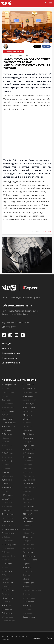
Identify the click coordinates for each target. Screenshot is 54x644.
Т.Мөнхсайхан (8, 514)
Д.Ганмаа (6, 468)
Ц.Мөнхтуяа (28, 518)
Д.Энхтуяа (27, 609)
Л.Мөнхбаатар (29, 507)
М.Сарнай (6, 560)
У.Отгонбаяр (7, 541)
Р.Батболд (27, 415)
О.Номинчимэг (8, 533)
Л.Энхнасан (7, 609)
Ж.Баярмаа (7, 438)
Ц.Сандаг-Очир (8, 556)
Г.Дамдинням (28, 476)
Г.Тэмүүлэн (27, 571)
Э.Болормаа (7, 446)
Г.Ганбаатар (28, 461)
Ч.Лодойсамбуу (29, 499)
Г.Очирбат (27, 541)
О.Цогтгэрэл (7, 594)
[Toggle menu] (50, 3)
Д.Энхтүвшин (8, 613)
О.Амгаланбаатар (30, 392)
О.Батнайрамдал (9, 423)
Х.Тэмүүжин (7, 571)
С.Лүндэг (26, 503)
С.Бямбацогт (7, 453)
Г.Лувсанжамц (8, 503)
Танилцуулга (7, 344)
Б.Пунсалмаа (28, 545)
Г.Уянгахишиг (8, 583)
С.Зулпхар (27, 495)
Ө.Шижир (6, 602)
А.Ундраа (6, 575)
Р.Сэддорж (7, 564)
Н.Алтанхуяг (7, 388)
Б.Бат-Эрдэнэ (8, 411)
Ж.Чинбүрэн (7, 598)
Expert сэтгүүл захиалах (11, 363)
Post (37, 46)
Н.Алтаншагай (29, 388)
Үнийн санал (6, 348)
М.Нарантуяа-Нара (10, 529)
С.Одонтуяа (28, 537)
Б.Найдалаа (28, 522)
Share (46, 46)
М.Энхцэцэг (27, 613)
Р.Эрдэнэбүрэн (9, 621)
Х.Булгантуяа (28, 446)
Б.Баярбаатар (28, 434)
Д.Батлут (26, 419)
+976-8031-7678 (25, 322)
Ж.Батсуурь (27, 423)
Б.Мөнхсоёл (28, 514)
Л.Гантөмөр (28, 468)
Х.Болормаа (28, 442)
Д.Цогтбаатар (8, 590)
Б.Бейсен (6, 442)
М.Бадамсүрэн (29, 404)
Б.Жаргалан (7, 487)
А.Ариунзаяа (28, 396)
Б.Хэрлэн (26, 587)
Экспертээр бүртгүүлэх (11, 353)
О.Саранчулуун (29, 556)
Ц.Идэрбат (7, 499)
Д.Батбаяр (6, 415)
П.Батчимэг (27, 430)
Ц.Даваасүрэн (8, 476)
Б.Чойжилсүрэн (29, 598)
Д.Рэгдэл (6, 552)
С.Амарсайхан (8, 392)
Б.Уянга (26, 579)
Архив (49, 638)
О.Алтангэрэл (28, 385)
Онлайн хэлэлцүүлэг (9, 358)
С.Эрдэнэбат (7, 617)
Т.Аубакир (6, 400)
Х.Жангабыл (28, 484)
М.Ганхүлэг (27, 472)
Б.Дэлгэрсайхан (29, 480)
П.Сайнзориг (28, 552)
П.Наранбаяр (28, 526)
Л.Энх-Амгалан (29, 602)
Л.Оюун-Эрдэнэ (9, 545)
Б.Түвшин (27, 567)
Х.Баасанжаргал (29, 400)
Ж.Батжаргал (7, 419)
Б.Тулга (5, 567)
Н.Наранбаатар (9, 526)
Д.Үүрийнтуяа (28, 583)
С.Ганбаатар (7, 457)
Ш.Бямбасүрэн (29, 449)
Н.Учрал (5, 579)
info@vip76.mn (9, 327)
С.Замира (6, 491)
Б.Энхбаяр (27, 606)
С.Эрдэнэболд (29, 617)
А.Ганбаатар (7, 461)
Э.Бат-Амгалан (8, 408)
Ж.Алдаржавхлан (9, 385)
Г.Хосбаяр (6, 587)
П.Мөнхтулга (7, 518)
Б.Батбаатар (28, 411)
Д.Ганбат (6, 465)
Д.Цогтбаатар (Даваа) (32, 590)
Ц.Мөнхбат (7, 510)
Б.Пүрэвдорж (28, 548)
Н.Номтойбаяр (29, 533)
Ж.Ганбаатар (28, 457)
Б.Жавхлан (6, 484)
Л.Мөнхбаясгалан (30, 510)
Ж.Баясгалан (28, 438)
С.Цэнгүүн (27, 594)
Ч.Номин (26, 529)
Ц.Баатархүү (7, 404)
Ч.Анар (5, 396)
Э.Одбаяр (6, 537)
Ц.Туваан (26, 564)
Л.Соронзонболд (30, 560)
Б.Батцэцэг (7, 430)
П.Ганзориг (27, 465)
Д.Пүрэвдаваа (8, 548)
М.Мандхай (7, 507)
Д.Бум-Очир (7, 449)
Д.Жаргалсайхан (30, 487)
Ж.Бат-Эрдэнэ (29, 408)
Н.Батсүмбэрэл (9, 427)
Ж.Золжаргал (7, 495)
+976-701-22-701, (10, 322)
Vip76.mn (47, 232)
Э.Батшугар (7, 434)
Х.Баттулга (27, 427)
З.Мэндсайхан (8, 522)
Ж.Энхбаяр (7, 606)
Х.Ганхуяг (6, 472)
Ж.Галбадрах (28, 453)
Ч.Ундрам (27, 575)
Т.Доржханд (7, 480)
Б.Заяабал (27, 491)
